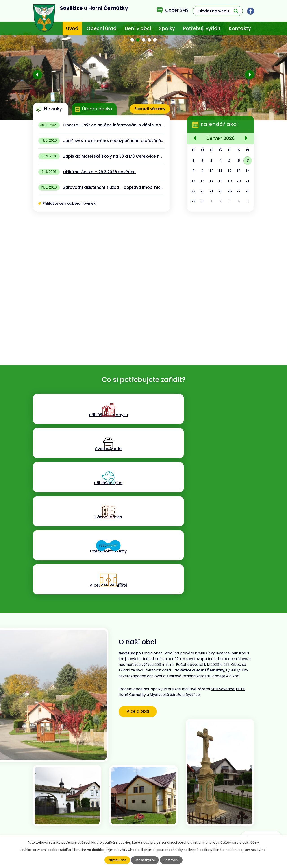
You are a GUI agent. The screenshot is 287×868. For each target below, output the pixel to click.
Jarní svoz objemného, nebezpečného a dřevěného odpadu (114, 141)
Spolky (167, 28)
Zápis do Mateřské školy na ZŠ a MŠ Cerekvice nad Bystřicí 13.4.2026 (114, 156)
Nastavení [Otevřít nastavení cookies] (172, 860)
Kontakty (240, 28)
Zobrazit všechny (148, 109)
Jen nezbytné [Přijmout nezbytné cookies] (145, 860)
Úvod (72, 28)
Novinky (53, 109)
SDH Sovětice (223, 569)
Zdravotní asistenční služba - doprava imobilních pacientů (114, 187)
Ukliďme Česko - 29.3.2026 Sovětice (99, 172)
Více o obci (141, 590)
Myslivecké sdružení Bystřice (175, 574)
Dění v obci (138, 28)
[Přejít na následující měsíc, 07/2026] (245, 139)
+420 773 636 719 (108, 818)
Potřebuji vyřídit (202, 28)
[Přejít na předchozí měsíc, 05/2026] (196, 139)
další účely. (251, 842)
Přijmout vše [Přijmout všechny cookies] (116, 860)
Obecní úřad (102, 28)
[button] (132, 40)
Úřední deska (97, 109)
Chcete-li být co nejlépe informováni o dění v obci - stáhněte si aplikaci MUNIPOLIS (114, 125)
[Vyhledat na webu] (218, 11)
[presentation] (37, 75)
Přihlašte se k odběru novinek (69, 203)
